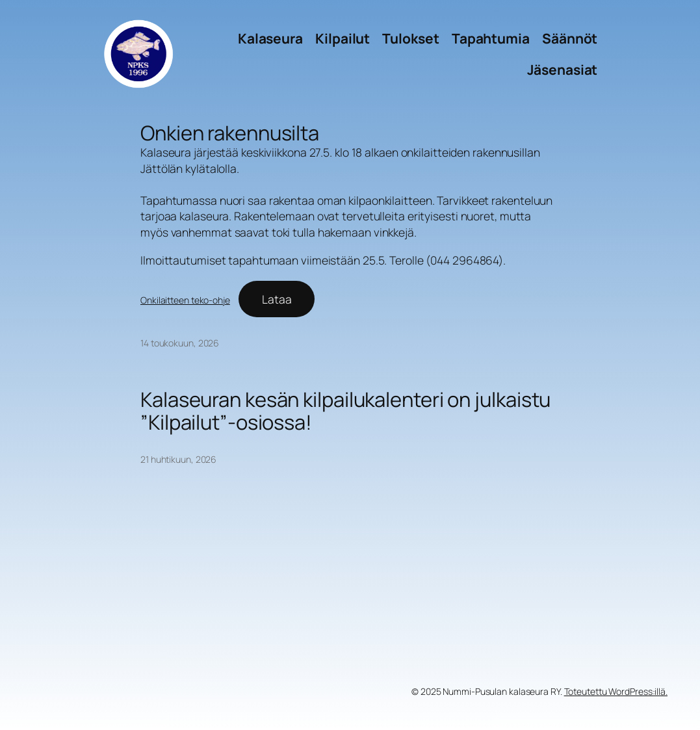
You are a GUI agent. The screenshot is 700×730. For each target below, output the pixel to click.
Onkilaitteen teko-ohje (185, 300)
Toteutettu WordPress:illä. (616, 691)
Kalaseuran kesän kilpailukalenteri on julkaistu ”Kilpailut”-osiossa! (345, 411)
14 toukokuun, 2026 (180, 343)
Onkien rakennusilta (230, 133)
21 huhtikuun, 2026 (178, 459)
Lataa (277, 299)
